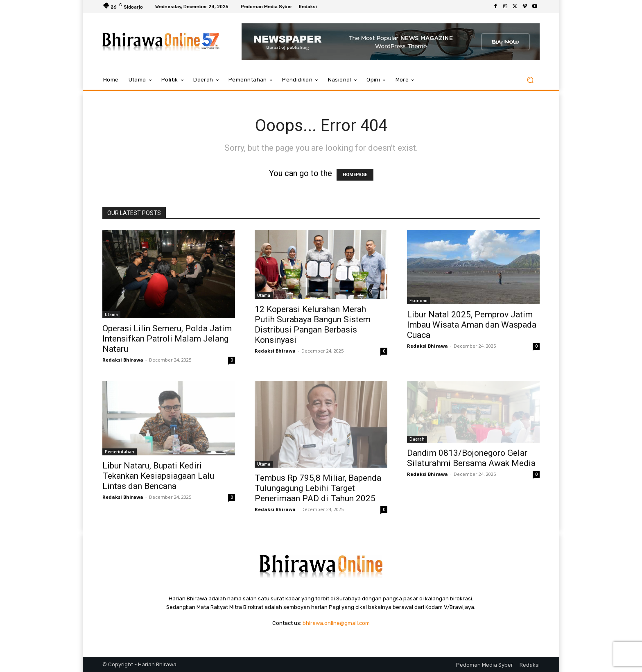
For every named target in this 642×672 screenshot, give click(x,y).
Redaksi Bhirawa (123, 360)
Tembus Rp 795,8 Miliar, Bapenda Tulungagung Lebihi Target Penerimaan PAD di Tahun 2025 (318, 488)
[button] (530, 80)
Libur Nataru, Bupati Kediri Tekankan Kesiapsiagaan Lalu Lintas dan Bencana (158, 476)
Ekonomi (418, 301)
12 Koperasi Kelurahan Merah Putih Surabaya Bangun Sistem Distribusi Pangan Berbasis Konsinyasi (313, 325)
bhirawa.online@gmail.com (336, 623)
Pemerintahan (120, 452)
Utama (111, 315)
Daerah (417, 439)
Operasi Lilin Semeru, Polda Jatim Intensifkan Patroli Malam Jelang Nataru (167, 339)
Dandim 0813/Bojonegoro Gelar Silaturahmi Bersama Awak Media (471, 458)
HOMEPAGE (355, 175)
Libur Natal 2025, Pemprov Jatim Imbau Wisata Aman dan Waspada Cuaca (472, 325)
